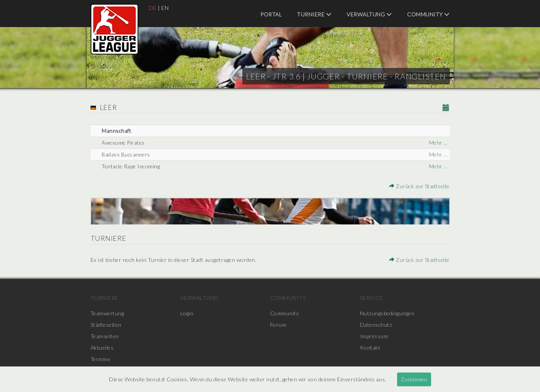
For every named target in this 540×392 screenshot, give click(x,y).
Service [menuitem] (371, 298)
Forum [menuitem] (278, 325)
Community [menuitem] (428, 14)
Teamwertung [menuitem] (107, 313)
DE (153, 8)
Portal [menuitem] (271, 14)
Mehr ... (439, 143)
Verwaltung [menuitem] (369, 14)
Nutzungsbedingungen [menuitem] (387, 313)
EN (165, 8)
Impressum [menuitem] (374, 336)
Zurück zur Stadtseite (419, 186)
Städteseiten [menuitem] (106, 325)
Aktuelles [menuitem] (102, 348)
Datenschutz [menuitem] (376, 325)
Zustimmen (414, 379)
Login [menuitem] (187, 313)
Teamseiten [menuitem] (105, 336)
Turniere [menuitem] (314, 14)
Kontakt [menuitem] (370, 348)
